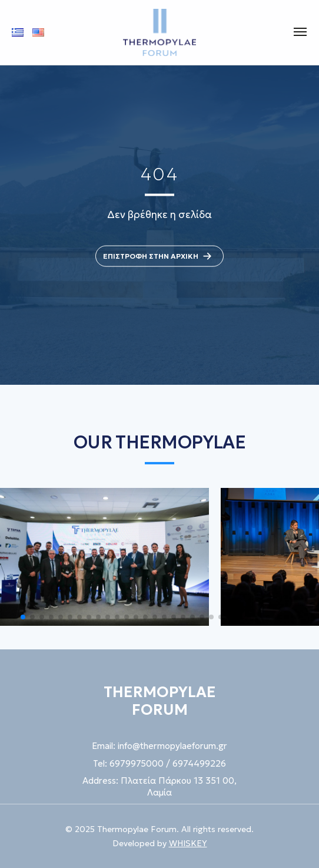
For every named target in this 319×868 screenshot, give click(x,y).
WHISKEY (188, 843)
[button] (23, 617)
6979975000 (137, 763)
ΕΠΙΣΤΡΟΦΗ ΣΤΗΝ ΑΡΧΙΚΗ (159, 256)
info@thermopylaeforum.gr (172, 746)
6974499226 (199, 763)
